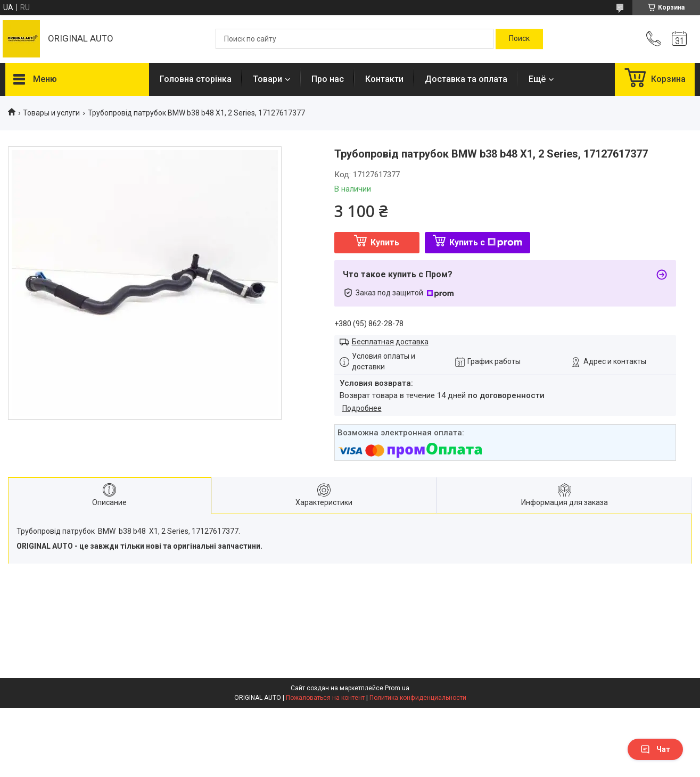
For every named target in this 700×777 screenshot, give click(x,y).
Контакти (384, 79)
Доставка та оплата (466, 79)
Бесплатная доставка (390, 342)
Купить (385, 242)
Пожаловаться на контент (325, 698)
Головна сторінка (196, 79)
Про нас (328, 79)
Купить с (486, 242)
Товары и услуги (51, 113)
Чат (655, 749)
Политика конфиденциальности (418, 698)
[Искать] (519, 39)
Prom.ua (397, 688)
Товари (267, 79)
